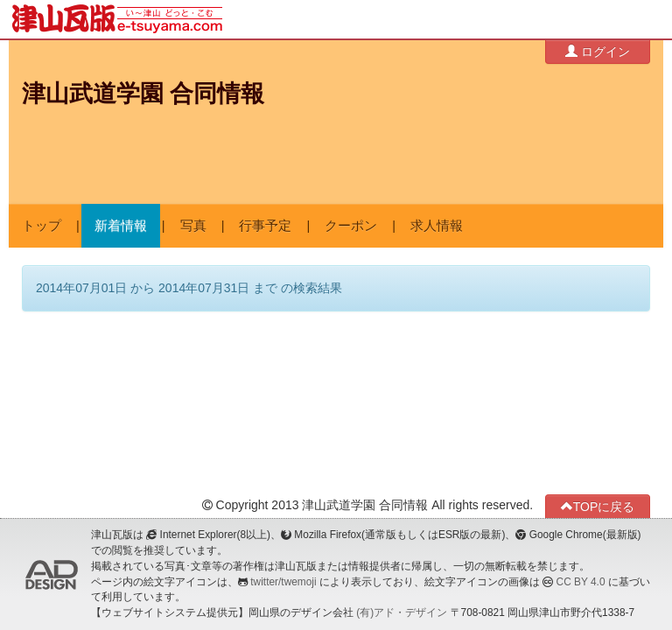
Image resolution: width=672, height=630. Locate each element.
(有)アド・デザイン (402, 612)
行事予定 (265, 226)
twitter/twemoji (283, 582)
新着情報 (121, 226)
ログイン (598, 51)
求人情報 (437, 226)
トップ (42, 226)
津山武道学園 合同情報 (143, 94)
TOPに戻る (598, 506)
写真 (193, 226)
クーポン (351, 226)
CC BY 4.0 (581, 582)
